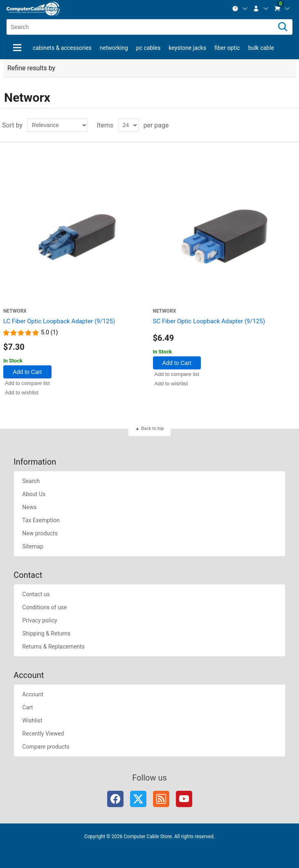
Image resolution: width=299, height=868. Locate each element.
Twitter (138, 799)
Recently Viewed (43, 734)
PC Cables (148, 48)
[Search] (283, 27)
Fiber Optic (227, 48)
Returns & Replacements (53, 647)
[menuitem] (240, 9)
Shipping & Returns (46, 633)
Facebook (115, 799)
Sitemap (33, 546)
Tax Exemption (41, 520)
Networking (114, 48)
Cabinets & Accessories (62, 48)
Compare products (46, 747)
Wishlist (32, 720)
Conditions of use (44, 607)
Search (31, 481)
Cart (27, 707)
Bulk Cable (261, 48)
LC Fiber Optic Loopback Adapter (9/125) (59, 321)
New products (40, 533)
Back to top (152, 428)
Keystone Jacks (187, 48)
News (29, 507)
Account (33, 694)
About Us (34, 494)
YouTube (184, 799)
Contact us (36, 594)
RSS (161, 799)
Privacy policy (39, 620)
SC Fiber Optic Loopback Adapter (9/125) (209, 321)
